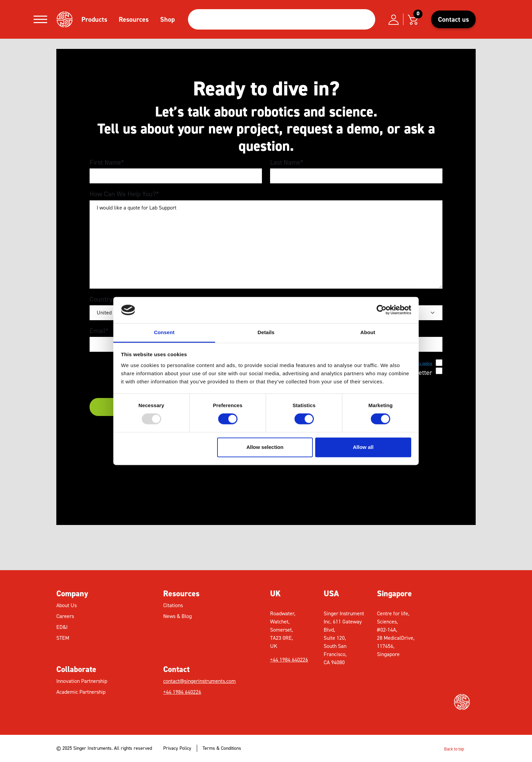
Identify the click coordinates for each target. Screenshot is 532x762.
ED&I (62, 627)
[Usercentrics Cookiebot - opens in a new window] (382, 310)
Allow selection (265, 447)
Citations (173, 605)
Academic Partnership (81, 692)
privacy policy (421, 363)
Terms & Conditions (222, 748)
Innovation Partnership (82, 681)
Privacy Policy (177, 748)
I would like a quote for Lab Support (266, 244)
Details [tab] (266, 332)
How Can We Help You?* (124, 194)
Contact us (453, 19)
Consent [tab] (164, 332)
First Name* (107, 162)
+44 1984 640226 (182, 692)
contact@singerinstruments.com (199, 681)
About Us (66, 605)
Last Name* (287, 162)
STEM (63, 638)
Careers (65, 616)
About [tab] (368, 332)
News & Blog (177, 616)
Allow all (363, 447)
